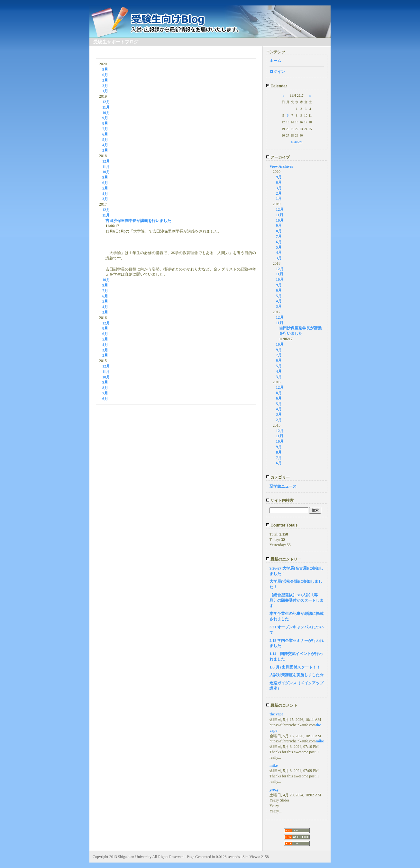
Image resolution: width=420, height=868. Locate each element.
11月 (106, 107)
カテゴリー (278, 477)
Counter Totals (282, 525)
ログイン (277, 72)
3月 (105, 80)
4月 (105, 145)
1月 (105, 91)
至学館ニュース (283, 486)
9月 (105, 69)
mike (320, 741)
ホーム (275, 61)
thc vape (276, 714)
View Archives (281, 166)
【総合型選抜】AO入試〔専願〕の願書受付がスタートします (297, 600)
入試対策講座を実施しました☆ (297, 675)
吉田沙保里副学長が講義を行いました (138, 221)
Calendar (277, 86)
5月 (105, 140)
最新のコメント (282, 705)
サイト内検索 (280, 500)
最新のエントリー (284, 559)
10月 (106, 113)
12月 (106, 102)
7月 (105, 129)
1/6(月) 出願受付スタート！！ (295, 667)
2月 (105, 86)
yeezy (274, 790)
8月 (105, 123)
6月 (105, 75)
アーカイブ (278, 157)
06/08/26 (297, 142)
